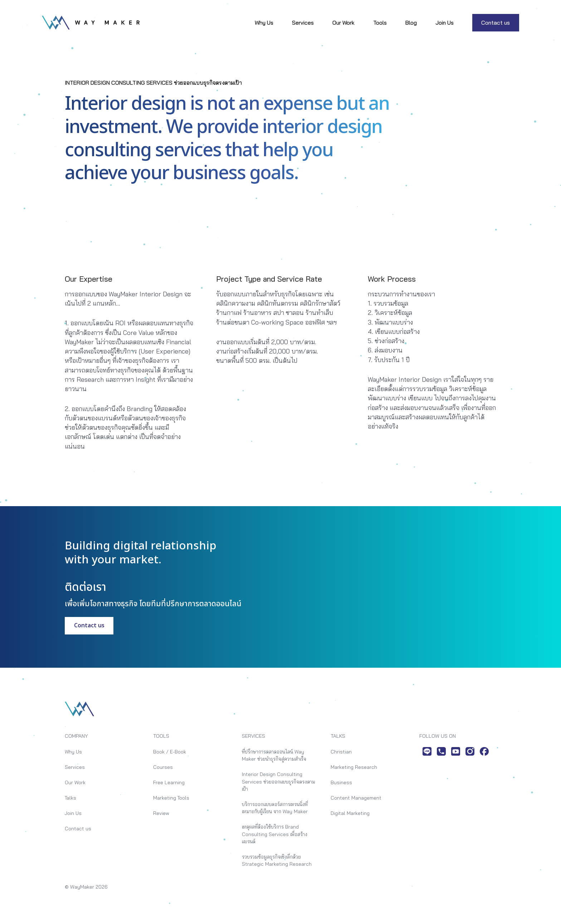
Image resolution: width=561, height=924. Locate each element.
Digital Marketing (350, 813)
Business (341, 782)
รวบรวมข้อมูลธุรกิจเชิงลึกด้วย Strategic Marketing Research (277, 860)
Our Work (343, 23)
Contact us (496, 23)
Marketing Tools (171, 798)
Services (303, 23)
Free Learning (169, 782)
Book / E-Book (170, 752)
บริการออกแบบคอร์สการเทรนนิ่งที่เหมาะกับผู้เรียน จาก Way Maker (275, 808)
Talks (70, 798)
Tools (380, 23)
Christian (341, 752)
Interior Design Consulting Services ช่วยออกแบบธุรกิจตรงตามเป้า (279, 781)
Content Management (356, 798)
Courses (163, 767)
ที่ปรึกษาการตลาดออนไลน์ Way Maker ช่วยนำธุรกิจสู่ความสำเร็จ (274, 755)
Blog (411, 23)
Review (161, 813)
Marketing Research (354, 767)
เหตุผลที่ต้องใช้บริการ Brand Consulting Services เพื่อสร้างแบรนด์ (275, 834)
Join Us (445, 23)
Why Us (264, 23)
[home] (91, 23)
